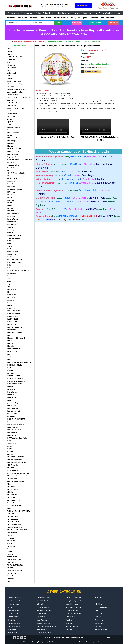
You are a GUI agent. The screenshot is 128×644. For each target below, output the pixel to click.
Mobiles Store (41, 614)
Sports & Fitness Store (44, 623)
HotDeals (98, 626)
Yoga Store (98, 598)
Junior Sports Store (14, 623)
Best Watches (54, 642)
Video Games (12, 629)
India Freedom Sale (14, 601)
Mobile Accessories (72, 610)
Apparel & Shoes (13, 604)
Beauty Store (12, 620)
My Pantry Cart (41, 642)
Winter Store (99, 620)
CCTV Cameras (13, 614)
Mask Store (99, 614)
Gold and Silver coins (44, 607)
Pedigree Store (42, 629)
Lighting (117, 13)
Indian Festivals (42, 620)
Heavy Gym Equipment (73, 601)
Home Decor (76, 13)
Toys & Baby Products (102, 607)
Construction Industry (69, 642)
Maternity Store (13, 617)
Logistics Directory (98, 642)
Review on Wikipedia (102, 629)
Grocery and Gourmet (44, 610)
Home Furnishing (64, 13)
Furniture (53, 13)
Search (58, 23)
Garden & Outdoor (106, 13)
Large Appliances (28, 13)
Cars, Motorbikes (13, 610)
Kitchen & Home (14, 13)
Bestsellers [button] (114, 23)
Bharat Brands (28, 642)
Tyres (97, 610)
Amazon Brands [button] (95, 23)
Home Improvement (90, 13)
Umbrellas (98, 617)
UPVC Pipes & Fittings (44, 633)
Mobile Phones (100, 601)
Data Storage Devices (44, 598)
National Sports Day (14, 598)
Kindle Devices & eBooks (74, 607)
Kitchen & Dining (42, 13)
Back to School (13, 633)
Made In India (70, 617)
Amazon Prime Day (72, 626)
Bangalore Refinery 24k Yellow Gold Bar (57, 137)
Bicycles (10, 607)
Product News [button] (84, 6)
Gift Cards (40, 604)
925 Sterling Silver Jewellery (98, 64)
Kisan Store (70, 623)
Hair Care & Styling (14, 626)
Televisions (98, 604)
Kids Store (69, 620)
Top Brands (69, 629)
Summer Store (99, 623)
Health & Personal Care (73, 598)
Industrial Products (72, 604)
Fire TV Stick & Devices (44, 601)
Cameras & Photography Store (47, 626)
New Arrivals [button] (77, 23)
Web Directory (84, 642)
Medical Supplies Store (73, 614)
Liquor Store (41, 617)
